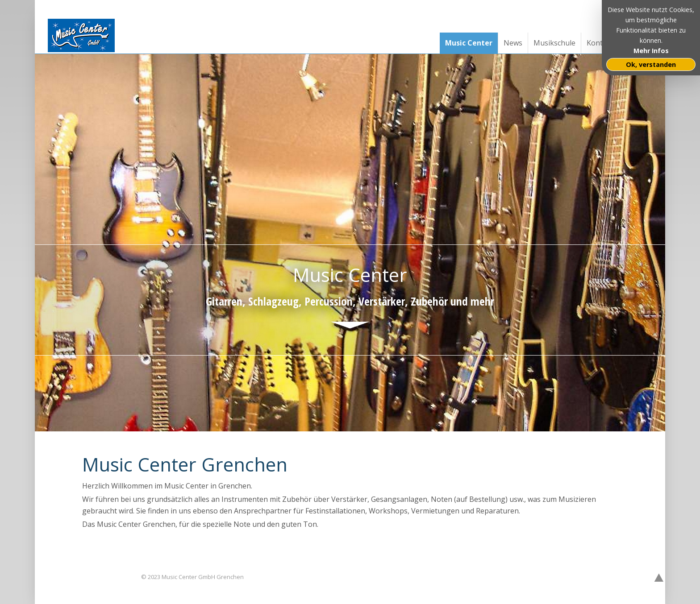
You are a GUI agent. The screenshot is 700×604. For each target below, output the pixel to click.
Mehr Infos (651, 51)
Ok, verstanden (651, 64)
